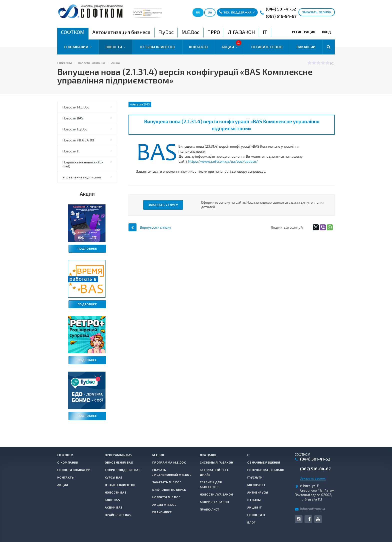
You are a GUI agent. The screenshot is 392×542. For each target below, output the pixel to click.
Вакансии (306, 47)
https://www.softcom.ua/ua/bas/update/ (223, 161)
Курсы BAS (113, 477)
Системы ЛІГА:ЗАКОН (216, 462)
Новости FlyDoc (75, 129)
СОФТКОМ (65, 455)
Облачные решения (264, 462)
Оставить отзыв (267, 47)
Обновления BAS (119, 462)
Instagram (299, 519)
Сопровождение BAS (123, 470)
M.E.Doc (159, 455)
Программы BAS (119, 455)
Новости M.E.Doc (76, 107)
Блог (251, 522)
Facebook (309, 519)
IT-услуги (255, 477)
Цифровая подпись (169, 490)
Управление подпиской (82, 177)
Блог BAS (112, 500)
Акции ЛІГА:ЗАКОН (214, 502)
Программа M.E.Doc (169, 462)
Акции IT (254, 507)
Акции (231, 45)
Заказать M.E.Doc (167, 482)
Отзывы (254, 500)
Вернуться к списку (150, 227)
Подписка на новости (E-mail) (83, 164)
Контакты (199, 47)
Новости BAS (73, 118)
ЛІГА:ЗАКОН (209, 455)
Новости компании (74, 470)
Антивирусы (258, 492)
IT (249, 455)
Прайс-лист (162, 512)
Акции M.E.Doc (164, 505)
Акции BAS (114, 507)
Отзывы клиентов (157, 47)
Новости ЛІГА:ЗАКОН (79, 140)
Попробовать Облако (266, 470)
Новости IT (71, 151)
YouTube (318, 519)
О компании (78, 47)
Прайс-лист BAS (118, 515)
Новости (115, 47)
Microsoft (256, 485)
